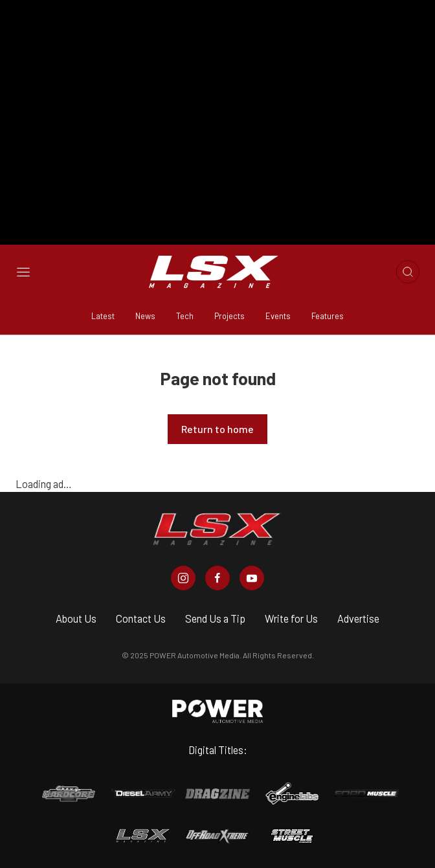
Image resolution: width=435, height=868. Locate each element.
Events (278, 316)
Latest (103, 316)
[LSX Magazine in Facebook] (217, 578)
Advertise (358, 618)
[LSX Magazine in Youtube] (252, 578)
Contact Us (141, 618)
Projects (229, 316)
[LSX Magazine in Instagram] (183, 578)
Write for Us (291, 618)
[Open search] (408, 272)
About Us (76, 618)
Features (328, 316)
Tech (185, 316)
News (145, 316)
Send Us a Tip (215, 618)
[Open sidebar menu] (23, 272)
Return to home (217, 429)
